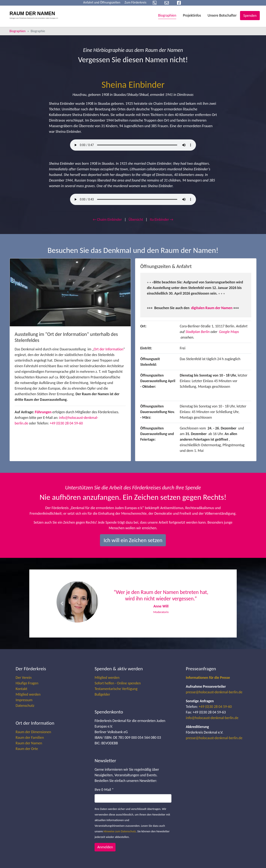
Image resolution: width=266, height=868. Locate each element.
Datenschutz (25, 706)
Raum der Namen (29, 743)
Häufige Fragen (27, 683)
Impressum (24, 700)
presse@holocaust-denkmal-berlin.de (214, 692)
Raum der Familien (30, 738)
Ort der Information (109, 349)
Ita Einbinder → (162, 219)
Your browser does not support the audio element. (133, 145)
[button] (62, 603)
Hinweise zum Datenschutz (120, 831)
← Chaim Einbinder (107, 219)
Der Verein (24, 678)
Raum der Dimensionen (33, 732)
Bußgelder (102, 694)
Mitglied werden (28, 694)
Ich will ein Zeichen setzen (133, 540)
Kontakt (21, 689)
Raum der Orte (27, 749)
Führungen (43, 412)
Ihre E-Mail (104, 790)
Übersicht (136, 219)
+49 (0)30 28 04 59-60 (66, 423)
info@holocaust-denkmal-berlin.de (212, 718)
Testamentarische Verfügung (116, 689)
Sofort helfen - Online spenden (118, 683)
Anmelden (105, 847)
